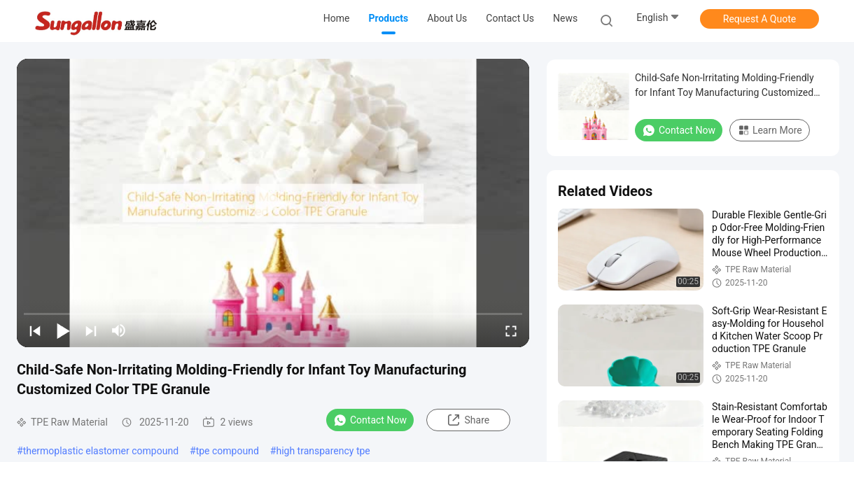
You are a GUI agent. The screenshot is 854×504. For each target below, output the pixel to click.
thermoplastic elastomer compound (101, 451)
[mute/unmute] (119, 330)
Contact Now (370, 420)
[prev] (35, 330)
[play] (273, 203)
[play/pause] (63, 330)
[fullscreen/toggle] (511, 330)
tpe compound (227, 451)
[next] (91, 330)
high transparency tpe (323, 451)
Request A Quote (759, 19)
